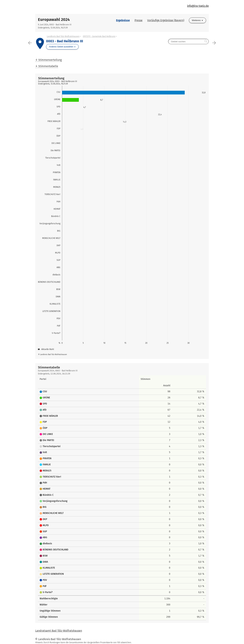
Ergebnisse (123, 20)
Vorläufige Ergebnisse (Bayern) (166, 20)
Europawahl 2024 (54, 20)
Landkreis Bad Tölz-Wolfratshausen (63, 36)
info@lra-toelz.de (198, 6)
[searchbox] (188, 41)
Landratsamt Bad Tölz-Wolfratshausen (59, 631)
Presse (139, 20)
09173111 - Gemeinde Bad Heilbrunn (99, 36)
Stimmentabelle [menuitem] (48, 66)
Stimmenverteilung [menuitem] (50, 60)
